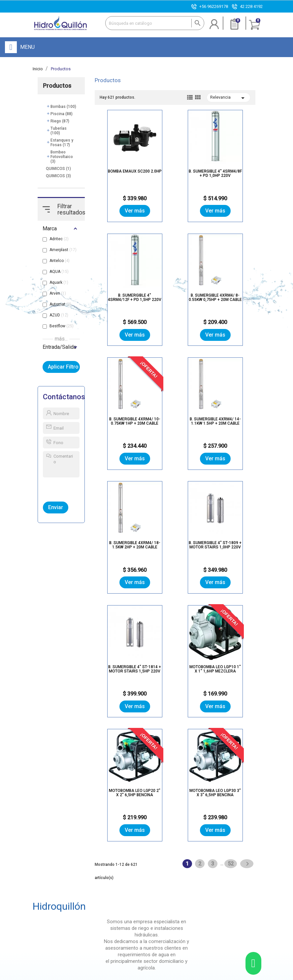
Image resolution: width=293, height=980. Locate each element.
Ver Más (55, 797)
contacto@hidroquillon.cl (57, 917)
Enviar (56, 508)
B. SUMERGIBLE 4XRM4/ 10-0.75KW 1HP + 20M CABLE (175, 296)
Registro (130, 897)
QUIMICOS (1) (58, 169)
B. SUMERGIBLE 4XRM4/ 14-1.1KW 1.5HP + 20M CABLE (228, 296)
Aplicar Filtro (64, 367)
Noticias (94, 909)
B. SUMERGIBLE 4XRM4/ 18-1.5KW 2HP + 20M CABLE (121, 420)
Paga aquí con (206, 929)
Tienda (92, 902)
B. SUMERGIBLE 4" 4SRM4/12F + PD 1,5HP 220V (229, 175)
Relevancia (228, 98)
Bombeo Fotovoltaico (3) (62, 157)
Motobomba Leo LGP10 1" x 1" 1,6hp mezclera (121, 544)
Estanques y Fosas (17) (62, 143)
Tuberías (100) (59, 131)
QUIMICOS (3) (58, 176)
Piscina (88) (62, 114)
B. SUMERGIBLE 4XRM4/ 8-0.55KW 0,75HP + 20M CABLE (121, 298)
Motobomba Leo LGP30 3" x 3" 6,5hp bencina (229, 544)
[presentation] (73, 488)
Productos (57, 86)
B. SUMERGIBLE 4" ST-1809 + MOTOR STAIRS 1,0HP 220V (175, 420)
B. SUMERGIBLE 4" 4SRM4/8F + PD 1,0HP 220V (175, 172)
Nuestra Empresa (94, 893)
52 (231, 616)
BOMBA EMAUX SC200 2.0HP (121, 172)
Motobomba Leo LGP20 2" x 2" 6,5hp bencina (175, 544)
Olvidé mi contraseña (142, 891)
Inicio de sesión (137, 884)
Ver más (121, 211)
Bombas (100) (63, 107)
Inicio (91, 884)
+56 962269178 (214, 6)
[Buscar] (155, 23)
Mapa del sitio (155, 975)
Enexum (208, 975)
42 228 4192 (251, 6)
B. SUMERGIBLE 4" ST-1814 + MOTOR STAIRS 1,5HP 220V (229, 420)
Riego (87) (60, 121)
